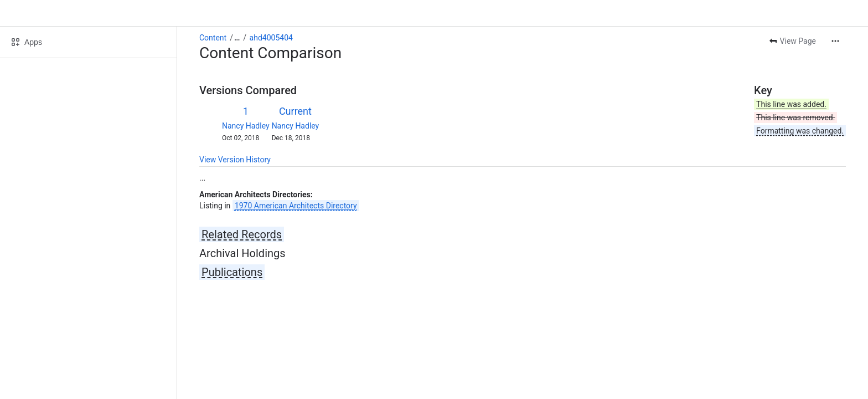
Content (213, 38)
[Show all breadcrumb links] (237, 38)
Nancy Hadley (246, 126)
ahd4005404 (271, 38)
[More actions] (835, 41)
